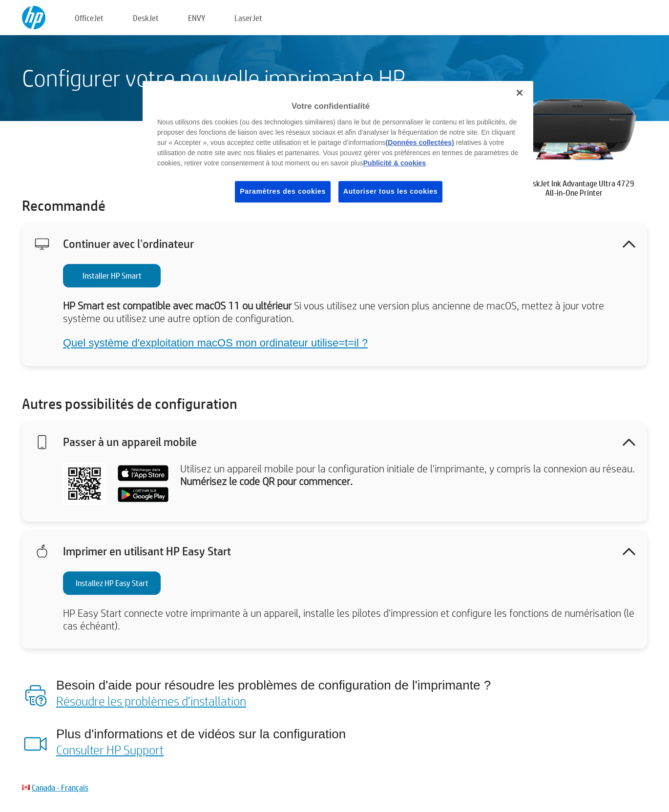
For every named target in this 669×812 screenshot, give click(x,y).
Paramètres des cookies (283, 191)
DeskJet (146, 18)
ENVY (197, 18)
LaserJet (248, 18)
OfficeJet (89, 18)
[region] (338, 149)
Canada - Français (60, 787)
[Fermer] (520, 93)
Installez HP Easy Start (112, 583)
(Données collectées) (420, 142)
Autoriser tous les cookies (390, 191)
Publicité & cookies (395, 163)
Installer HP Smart (112, 275)
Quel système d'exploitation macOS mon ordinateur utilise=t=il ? (215, 343)
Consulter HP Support (110, 750)
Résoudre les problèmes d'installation (151, 701)
